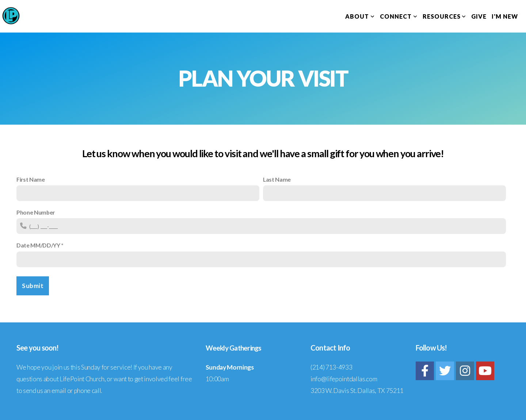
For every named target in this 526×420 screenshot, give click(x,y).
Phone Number (36, 212)
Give (479, 16)
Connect (399, 16)
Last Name (277, 179)
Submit (33, 286)
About (360, 16)
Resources (445, 16)
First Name (31, 179)
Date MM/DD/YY (38, 245)
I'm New (505, 16)
